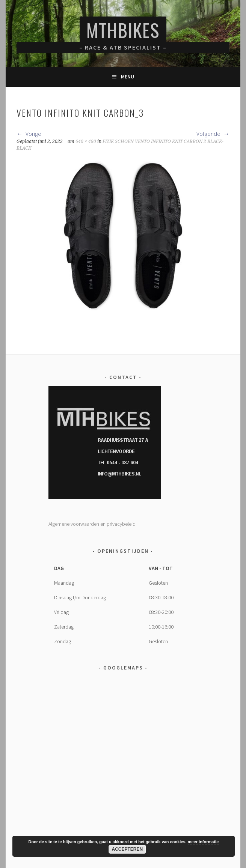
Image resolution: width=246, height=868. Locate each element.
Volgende (213, 134)
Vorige (29, 134)
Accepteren (128, 849)
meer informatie (203, 842)
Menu (128, 77)
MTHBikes (123, 30)
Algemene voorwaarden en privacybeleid (92, 524)
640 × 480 (86, 141)
